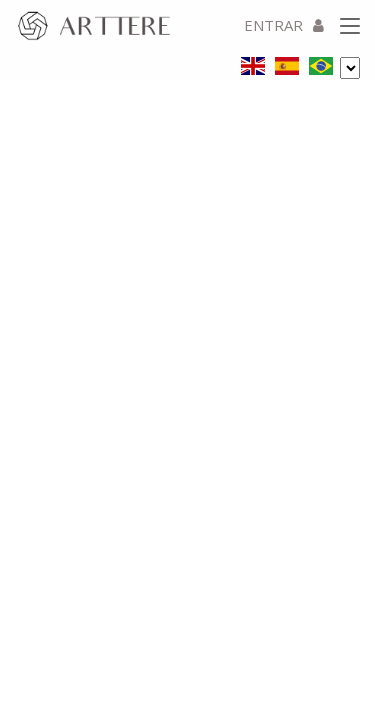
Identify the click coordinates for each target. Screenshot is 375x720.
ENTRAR (284, 25)
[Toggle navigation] (350, 27)
